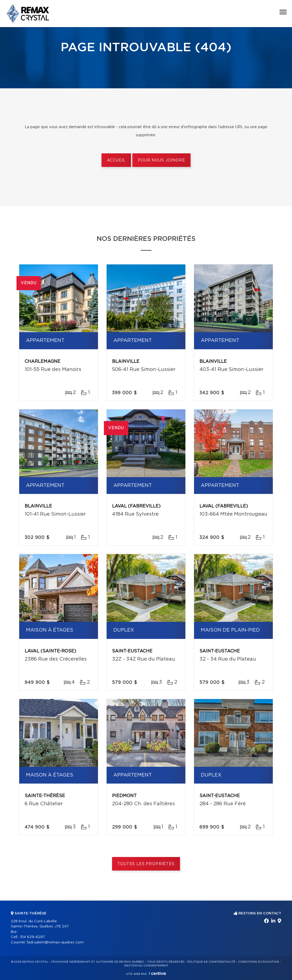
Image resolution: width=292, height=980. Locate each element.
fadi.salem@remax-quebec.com (55, 942)
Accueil (116, 160)
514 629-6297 (32, 937)
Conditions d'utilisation (259, 962)
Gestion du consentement (146, 966)
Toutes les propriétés (146, 864)
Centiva (157, 973)
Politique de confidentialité (211, 962)
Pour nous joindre (161, 160)
